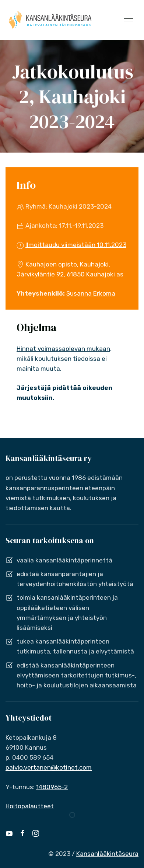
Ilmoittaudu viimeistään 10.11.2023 (76, 245)
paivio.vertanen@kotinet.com (49, 767)
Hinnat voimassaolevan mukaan (63, 349)
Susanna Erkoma (91, 293)
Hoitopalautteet (30, 806)
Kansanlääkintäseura (107, 854)
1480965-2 (52, 787)
